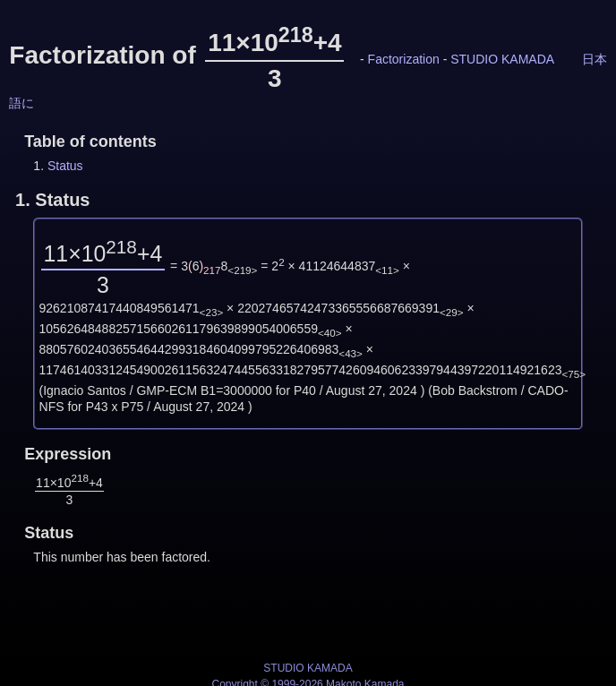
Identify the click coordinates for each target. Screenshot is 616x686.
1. (52, 200)
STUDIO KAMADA (502, 59)
